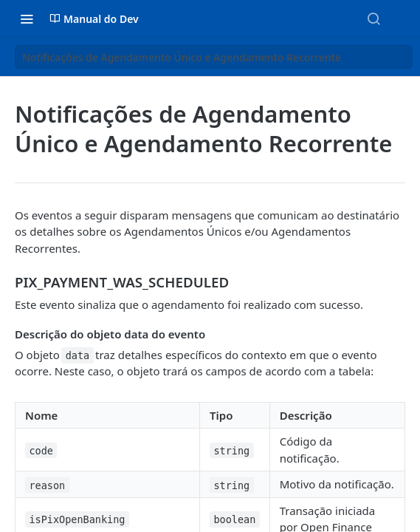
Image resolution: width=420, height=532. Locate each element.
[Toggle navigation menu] (27, 18)
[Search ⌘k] (373, 18)
